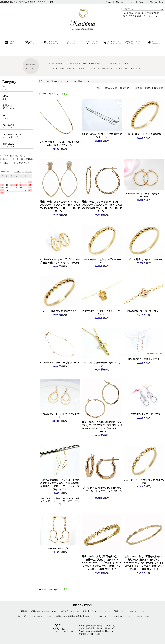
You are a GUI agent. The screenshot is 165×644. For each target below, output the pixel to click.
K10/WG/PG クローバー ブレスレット (60, 363)
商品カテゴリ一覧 (46, 81)
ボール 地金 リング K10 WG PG (144, 134)
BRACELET (16, 145)
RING (16, 117)
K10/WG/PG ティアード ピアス (144, 414)
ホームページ (143, 616)
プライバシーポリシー (100, 611)
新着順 (139, 88)
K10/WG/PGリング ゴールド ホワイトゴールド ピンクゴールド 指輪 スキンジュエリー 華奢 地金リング (102, 563)
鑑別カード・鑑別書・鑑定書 (17, 159)
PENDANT (16, 126)
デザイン (63, 81)
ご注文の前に (22, 616)
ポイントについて (138, 611)
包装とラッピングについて (16, 163)
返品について (120, 611)
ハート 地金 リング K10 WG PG (60, 311)
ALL (16, 88)
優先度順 (158, 88)
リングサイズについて (123, 616)
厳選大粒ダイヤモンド (10, 107)
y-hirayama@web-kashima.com (100, 631)
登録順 (148, 88)
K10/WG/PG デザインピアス (144, 359)
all (56, 81)
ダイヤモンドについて (14, 156)
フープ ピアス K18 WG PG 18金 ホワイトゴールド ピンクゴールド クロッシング (102, 491)
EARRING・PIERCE (16, 136)
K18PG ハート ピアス (60, 548)
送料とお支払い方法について (44, 611)
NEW (16, 97)
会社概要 (23, 611)
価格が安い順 (110, 88)
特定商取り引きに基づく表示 (74, 611)
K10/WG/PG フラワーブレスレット (144, 311)
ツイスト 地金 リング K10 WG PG (144, 259)
